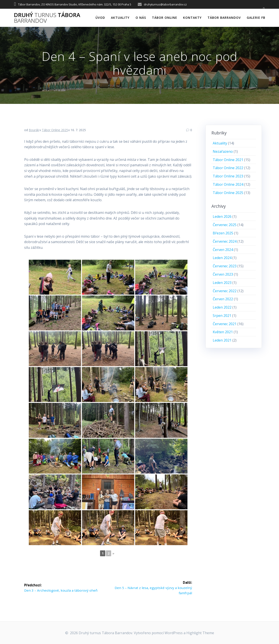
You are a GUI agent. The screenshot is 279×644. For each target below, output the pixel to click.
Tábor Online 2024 (228, 184)
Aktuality (120, 18)
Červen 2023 (223, 274)
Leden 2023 (222, 283)
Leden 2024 (222, 258)
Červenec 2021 (225, 324)
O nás (141, 18)
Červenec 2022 (225, 291)
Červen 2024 (223, 250)
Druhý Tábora (47, 18)
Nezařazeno (223, 151)
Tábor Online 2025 (55, 130)
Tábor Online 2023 (228, 176)
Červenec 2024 (225, 241)
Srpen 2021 (222, 316)
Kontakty (192, 18)
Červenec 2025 (225, 225)
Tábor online (165, 18)
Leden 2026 (222, 216)
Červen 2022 (223, 299)
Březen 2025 (223, 233)
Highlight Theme (200, 633)
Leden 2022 (222, 307)
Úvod (100, 18)
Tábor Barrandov (224, 18)
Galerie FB (256, 18)
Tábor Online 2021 (228, 160)
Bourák (34, 130)
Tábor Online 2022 (228, 168)
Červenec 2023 (225, 266)
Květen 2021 (223, 332)
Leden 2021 (222, 340)
